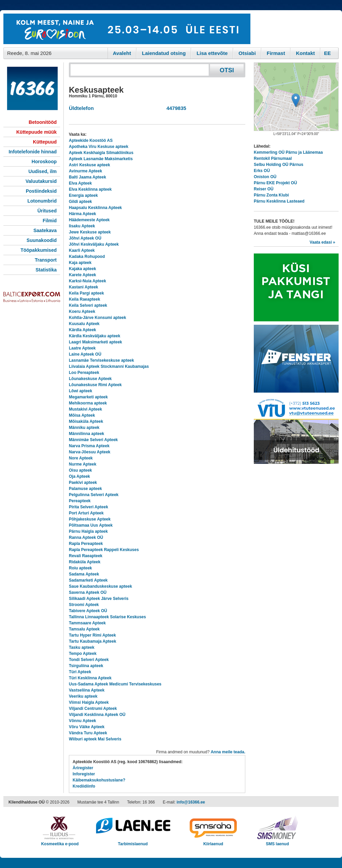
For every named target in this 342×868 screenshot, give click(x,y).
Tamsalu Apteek (84, 629)
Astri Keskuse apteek (89, 165)
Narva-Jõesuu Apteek (90, 452)
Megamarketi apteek (88, 397)
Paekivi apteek (83, 483)
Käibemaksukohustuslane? (99, 780)
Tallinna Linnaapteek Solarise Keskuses (107, 617)
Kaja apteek (80, 263)
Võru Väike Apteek (87, 727)
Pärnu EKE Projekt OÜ (275, 183)
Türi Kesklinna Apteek (90, 678)
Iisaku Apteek (82, 226)
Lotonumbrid (42, 201)
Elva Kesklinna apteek (90, 189)
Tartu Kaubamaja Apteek (92, 641)
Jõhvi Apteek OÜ (85, 238)
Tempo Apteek (83, 654)
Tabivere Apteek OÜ (88, 611)
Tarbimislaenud (133, 842)
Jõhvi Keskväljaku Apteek (94, 244)
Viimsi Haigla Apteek (89, 702)
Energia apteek (83, 195)
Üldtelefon (81, 108)
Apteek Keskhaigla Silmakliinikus (101, 153)
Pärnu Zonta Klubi (271, 195)
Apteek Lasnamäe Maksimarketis (101, 159)
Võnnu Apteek (82, 721)
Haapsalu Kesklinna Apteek (95, 208)
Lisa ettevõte (212, 53)
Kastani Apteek (83, 287)
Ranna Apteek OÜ (86, 537)
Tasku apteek (82, 647)
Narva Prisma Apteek (89, 446)
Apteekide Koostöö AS (91, 140)
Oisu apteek (80, 470)
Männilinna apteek (87, 434)
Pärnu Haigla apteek (88, 531)
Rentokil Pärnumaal (273, 158)
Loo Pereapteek (84, 373)
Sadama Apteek (84, 574)
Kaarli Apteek (82, 250)
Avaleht (122, 53)
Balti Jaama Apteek (88, 177)
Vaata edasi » (322, 242)
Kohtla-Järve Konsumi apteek (98, 318)
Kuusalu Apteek (84, 324)
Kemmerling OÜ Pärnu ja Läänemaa (288, 152)
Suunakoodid (42, 240)
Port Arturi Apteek (86, 513)
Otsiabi (247, 53)
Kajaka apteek (82, 269)
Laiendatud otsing (164, 53)
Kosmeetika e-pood (60, 842)
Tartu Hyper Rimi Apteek (92, 635)
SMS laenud (277, 842)
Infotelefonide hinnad (33, 152)
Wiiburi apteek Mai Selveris (95, 739)
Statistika (46, 270)
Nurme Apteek (83, 464)
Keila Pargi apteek (86, 293)
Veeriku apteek (83, 696)
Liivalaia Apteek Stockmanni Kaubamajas (109, 366)
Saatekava (45, 230)
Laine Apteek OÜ (85, 354)
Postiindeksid (41, 191)
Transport (46, 260)
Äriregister (83, 768)
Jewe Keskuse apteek (90, 232)
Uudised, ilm (43, 171)
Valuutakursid (41, 181)
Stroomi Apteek (84, 605)
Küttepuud (45, 142)
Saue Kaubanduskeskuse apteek (100, 586)
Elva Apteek (80, 183)
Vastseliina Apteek (87, 690)
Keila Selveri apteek (88, 305)
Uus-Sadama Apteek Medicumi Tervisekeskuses (115, 684)
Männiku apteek (84, 428)
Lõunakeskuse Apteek (90, 379)
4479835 (175, 108)
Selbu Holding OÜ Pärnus (279, 165)
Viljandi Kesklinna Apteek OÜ (97, 715)
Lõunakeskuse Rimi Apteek (95, 385)
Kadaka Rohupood (87, 257)
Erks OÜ (262, 171)
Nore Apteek (81, 458)
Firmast (276, 53)
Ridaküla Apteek (85, 562)
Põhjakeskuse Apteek (90, 519)
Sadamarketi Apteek (88, 580)
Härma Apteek (82, 214)
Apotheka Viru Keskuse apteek (99, 147)
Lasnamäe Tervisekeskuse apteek (101, 360)
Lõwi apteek (81, 391)
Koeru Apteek (82, 312)
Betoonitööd (43, 122)
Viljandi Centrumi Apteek (93, 709)
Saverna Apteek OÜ (88, 592)
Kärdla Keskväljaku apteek (94, 336)
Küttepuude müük (36, 132)
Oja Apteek (79, 476)
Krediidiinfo (84, 786)
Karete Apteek (82, 275)
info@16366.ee (191, 802)
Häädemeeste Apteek (89, 220)
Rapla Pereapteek (86, 544)
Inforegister (84, 774)
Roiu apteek (80, 568)
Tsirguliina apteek (86, 666)
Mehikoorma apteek (88, 403)
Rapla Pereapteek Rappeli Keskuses (104, 550)
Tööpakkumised (39, 250)
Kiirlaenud (213, 842)
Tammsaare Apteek (87, 623)
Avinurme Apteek (85, 171)
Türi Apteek (80, 672)
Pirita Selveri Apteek (89, 507)
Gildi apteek (80, 202)
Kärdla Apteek (82, 330)
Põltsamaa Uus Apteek (91, 525)
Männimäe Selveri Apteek (93, 440)
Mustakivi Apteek (85, 409)
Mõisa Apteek (82, 415)
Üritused (47, 211)
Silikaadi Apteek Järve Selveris (99, 599)
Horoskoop (44, 162)
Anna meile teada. (228, 752)
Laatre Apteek (82, 348)
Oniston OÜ (265, 177)
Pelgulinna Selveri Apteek (94, 495)
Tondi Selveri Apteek (89, 660)
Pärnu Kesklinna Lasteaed (279, 201)
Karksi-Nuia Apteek (88, 281)
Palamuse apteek (85, 489)
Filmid (50, 221)
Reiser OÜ (264, 189)
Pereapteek (80, 501)
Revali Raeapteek (86, 556)
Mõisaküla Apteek (86, 421)
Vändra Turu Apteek (88, 733)
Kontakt (305, 53)
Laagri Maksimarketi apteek (96, 342)
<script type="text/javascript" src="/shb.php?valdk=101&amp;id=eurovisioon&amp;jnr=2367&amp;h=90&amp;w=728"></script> (127, 29)
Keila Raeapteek (84, 299)
